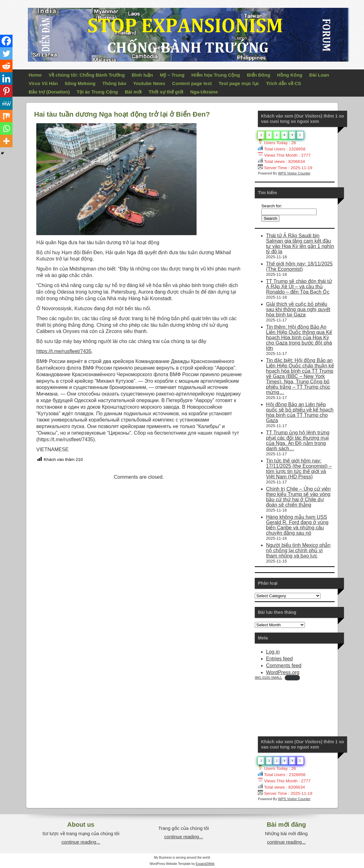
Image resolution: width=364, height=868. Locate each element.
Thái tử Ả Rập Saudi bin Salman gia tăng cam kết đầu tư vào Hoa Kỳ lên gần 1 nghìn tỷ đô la (300, 244)
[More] (6, 141)
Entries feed (279, 659)
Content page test (192, 83)
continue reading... (81, 842)
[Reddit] (6, 66)
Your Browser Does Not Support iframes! (302, 704)
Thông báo (114, 83)
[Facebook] (6, 41)
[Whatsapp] (6, 129)
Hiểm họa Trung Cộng (216, 75)
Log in (273, 652)
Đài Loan (319, 75)
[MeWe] (6, 103)
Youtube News (149, 83)
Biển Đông (259, 75)
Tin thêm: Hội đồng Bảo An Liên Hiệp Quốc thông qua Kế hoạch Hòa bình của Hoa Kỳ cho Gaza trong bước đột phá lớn (299, 338)
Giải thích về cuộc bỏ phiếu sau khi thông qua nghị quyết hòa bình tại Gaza (298, 309)
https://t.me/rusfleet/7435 (64, 351)
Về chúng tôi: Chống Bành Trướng (87, 75)
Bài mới (133, 92)
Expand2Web (205, 864)
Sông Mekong (80, 83)
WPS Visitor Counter (294, 173)
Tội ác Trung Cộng (97, 92)
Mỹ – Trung (172, 75)
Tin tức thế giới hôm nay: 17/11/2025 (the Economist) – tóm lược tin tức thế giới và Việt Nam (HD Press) (299, 469)
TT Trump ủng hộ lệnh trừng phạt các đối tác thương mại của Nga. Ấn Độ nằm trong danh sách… (298, 441)
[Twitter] (6, 53)
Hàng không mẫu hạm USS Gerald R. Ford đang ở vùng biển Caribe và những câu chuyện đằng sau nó (297, 525)
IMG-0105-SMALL (269, 678)
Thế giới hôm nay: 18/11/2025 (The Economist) (299, 266)
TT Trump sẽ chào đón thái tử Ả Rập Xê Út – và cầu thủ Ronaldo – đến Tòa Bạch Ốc (299, 287)
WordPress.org (283, 672)
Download (292, 678)
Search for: (272, 206)
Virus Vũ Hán (43, 83)
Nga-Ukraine (204, 92)
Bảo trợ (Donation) (49, 92)
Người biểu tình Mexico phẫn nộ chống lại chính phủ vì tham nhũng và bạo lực (298, 550)
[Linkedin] (6, 78)
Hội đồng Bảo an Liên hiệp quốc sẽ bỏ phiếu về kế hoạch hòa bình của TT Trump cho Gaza (300, 412)
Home (35, 75)
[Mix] (6, 116)
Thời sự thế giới (166, 92)
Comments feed (284, 666)
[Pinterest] (6, 91)
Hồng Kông (290, 75)
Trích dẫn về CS (284, 83)
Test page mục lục (239, 83)
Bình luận (142, 75)
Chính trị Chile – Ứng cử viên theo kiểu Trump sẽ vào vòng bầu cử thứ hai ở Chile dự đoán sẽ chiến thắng (298, 497)
